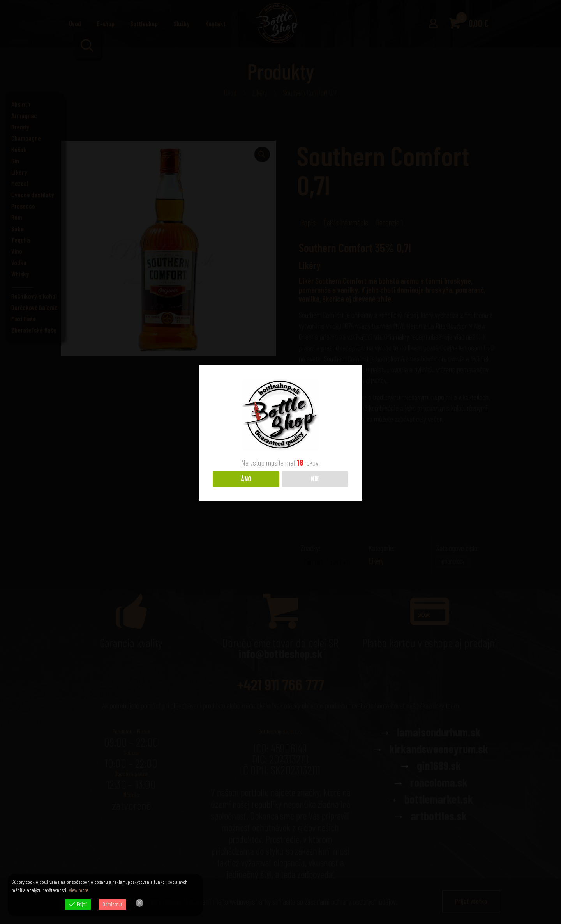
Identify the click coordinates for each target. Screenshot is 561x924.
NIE (315, 478)
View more (79, 890)
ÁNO (246, 478)
